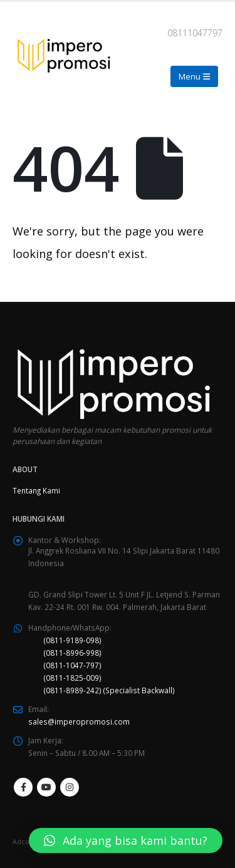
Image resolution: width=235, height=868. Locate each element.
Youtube (46, 787)
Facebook (23, 787)
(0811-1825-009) (73, 678)
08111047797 (195, 33)
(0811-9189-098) (73, 640)
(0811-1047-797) (73, 665)
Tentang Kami (36, 490)
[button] (126, 840)
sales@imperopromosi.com (79, 721)
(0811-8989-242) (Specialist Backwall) (109, 690)
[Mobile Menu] (194, 76)
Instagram (70, 787)
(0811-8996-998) (73, 653)
